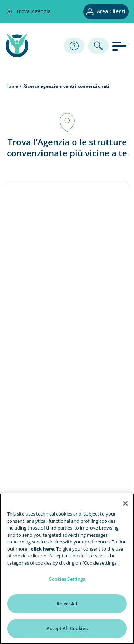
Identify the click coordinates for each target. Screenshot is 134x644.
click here (43, 549)
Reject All (67, 604)
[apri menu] (120, 46)
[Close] (125, 503)
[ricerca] (98, 46)
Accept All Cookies (67, 628)
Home (12, 86)
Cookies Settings (67, 579)
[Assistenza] (74, 46)
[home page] (17, 55)
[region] (67, 569)
